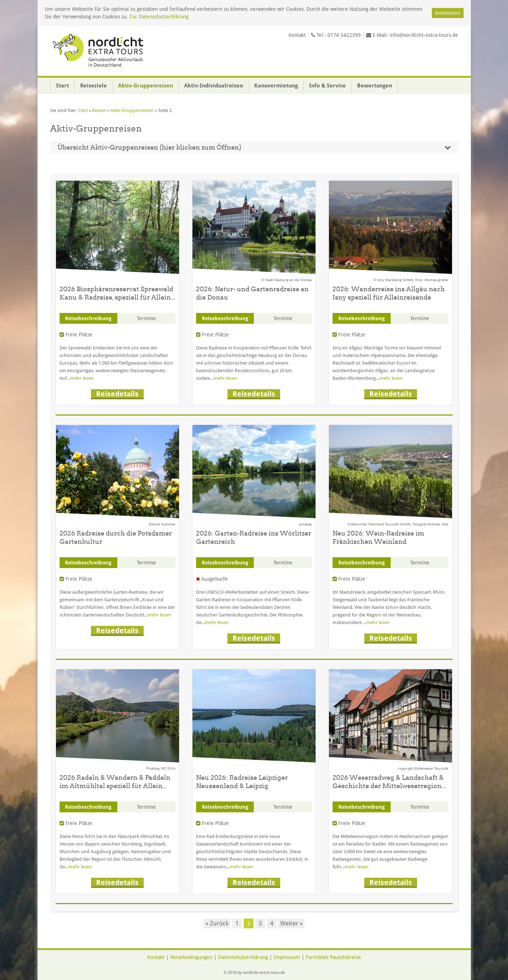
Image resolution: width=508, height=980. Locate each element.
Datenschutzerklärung (243, 957)
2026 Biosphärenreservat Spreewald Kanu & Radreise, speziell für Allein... (117, 293)
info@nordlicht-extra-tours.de (424, 35)
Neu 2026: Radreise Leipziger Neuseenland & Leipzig (242, 782)
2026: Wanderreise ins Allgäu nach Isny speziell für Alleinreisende (389, 293)
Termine (146, 318)
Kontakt (297, 35)
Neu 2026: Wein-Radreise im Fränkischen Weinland (378, 537)
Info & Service (327, 86)
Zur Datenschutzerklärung (159, 17)
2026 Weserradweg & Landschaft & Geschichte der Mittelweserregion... (389, 782)
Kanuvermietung (276, 86)
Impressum (287, 957)
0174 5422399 (344, 35)
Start (62, 86)
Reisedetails (117, 394)
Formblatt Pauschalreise (333, 957)
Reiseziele (94, 86)
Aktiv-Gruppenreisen (146, 86)
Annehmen (448, 13)
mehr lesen (82, 378)
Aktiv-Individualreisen (214, 86)
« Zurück (217, 923)
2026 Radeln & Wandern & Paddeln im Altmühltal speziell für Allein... (115, 782)
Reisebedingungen (191, 957)
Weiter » (291, 923)
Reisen (99, 110)
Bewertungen (375, 86)
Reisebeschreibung (88, 318)
